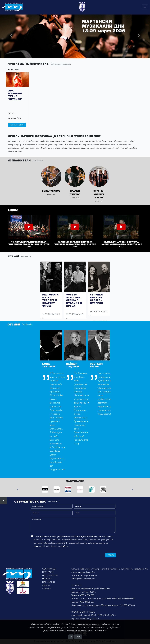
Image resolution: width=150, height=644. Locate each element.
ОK (71, 637)
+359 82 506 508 (87, 595)
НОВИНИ (47, 579)
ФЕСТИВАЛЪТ (49, 569)
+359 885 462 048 (127, 605)
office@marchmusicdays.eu (83, 579)
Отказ (78, 637)
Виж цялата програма (61, 64)
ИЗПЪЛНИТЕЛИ (50, 575)
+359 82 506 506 (89, 592)
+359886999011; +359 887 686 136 (95, 589)
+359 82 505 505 (87, 602)
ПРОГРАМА (48, 572)
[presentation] (49, 555)
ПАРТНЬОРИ (48, 582)
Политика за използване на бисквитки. (89, 631)
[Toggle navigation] (145, 7)
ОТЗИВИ (46, 589)
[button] (11, 35)
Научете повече (17, 125)
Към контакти (54, 501)
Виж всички (38, 160)
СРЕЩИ (46, 585)
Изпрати (111, 555)
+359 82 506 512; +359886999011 (121, 599)
